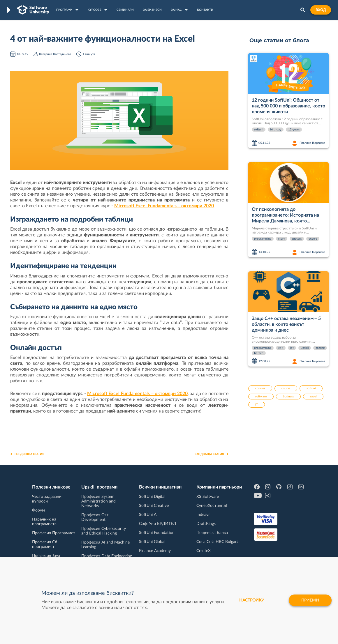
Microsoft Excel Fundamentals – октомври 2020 (164, 206)
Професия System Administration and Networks (98, 501)
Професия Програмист (54, 533)
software (261, 397)
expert (313, 239)
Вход (321, 10)
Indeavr (203, 515)
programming (263, 239)
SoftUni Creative (154, 506)
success (297, 239)
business (288, 397)
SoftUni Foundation (157, 533)
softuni (259, 130)
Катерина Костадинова (55, 54)
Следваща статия (212, 454)
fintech (259, 353)
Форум (38, 510)
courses (260, 388)
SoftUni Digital (152, 497)
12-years (294, 130)
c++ (281, 348)
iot (292, 348)
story (282, 239)
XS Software (208, 497)
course (286, 388)
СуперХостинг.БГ (212, 506)
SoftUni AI (148, 515)
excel (313, 397)
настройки (252, 600)
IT (257, 405)
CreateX (204, 551)
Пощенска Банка (212, 533)
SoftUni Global (152, 542)
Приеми (310, 600)
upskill (305, 348)
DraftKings (206, 524)
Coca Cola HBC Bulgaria (218, 542)
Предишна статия (27, 454)
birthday (276, 130)
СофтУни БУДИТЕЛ (157, 524)
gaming (320, 348)
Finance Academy (155, 551)
